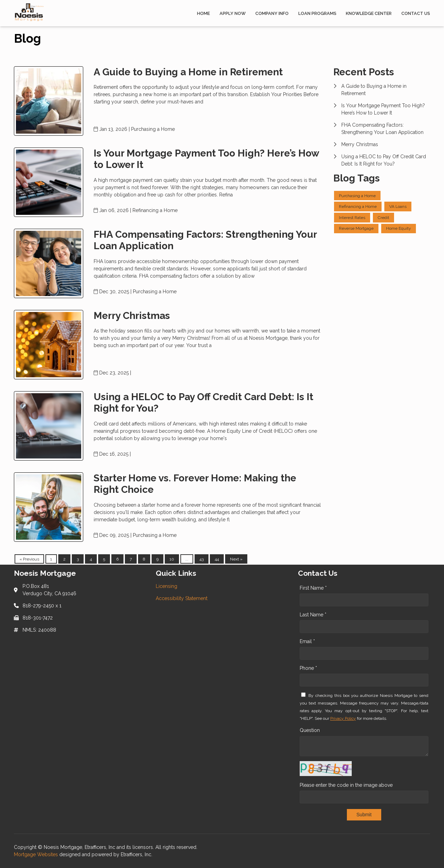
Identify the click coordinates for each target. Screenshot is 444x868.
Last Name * (313, 615)
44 (217, 559)
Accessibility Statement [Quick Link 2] (182, 598)
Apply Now (233, 13)
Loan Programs (317, 13)
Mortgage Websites (37, 854)
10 (172, 559)
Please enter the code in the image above (346, 785)
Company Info (272, 13)
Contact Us (416, 13)
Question (310, 730)
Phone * (308, 668)
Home (203, 13)
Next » (236, 559)
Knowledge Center (369, 13)
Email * (307, 641)
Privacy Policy (343, 718)
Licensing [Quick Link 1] (166, 586)
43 (202, 559)
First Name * (313, 588)
